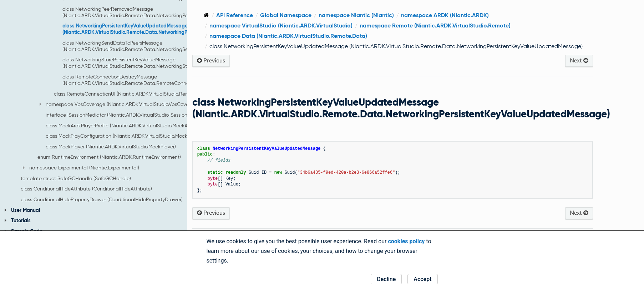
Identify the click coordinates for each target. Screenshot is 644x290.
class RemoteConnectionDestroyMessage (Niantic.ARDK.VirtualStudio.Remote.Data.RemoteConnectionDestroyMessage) (151, 80)
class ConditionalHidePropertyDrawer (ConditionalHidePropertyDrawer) (102, 199)
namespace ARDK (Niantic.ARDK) (488, 15)
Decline (386, 279)
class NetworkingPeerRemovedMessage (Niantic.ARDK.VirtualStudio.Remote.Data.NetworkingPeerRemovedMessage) (149, 12)
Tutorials (17, 220)
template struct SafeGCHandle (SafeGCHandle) (76, 178)
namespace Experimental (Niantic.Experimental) (81, 168)
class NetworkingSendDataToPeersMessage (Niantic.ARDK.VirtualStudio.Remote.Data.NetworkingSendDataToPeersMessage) (154, 46)
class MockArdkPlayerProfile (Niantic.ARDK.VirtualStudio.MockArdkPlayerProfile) (135, 126)
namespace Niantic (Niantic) (399, 15)
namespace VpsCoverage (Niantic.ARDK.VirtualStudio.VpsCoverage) (120, 104)
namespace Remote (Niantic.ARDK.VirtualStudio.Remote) (478, 26)
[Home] (249, 15)
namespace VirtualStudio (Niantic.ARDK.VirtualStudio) (324, 26)
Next (582, 69)
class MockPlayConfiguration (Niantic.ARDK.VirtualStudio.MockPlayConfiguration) (138, 136)
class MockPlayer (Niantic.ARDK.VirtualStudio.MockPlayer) (111, 147)
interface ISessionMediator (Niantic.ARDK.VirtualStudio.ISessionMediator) (127, 115)
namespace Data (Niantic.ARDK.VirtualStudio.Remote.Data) (331, 36)
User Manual (22, 210)
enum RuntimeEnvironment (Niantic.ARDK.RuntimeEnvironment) (109, 157)
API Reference (277, 15)
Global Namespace (329, 15)
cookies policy (406, 241)
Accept (422, 279)
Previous (254, 69)
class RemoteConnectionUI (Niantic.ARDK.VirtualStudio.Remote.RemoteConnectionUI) (151, 94)
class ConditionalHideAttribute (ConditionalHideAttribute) (86, 189)
